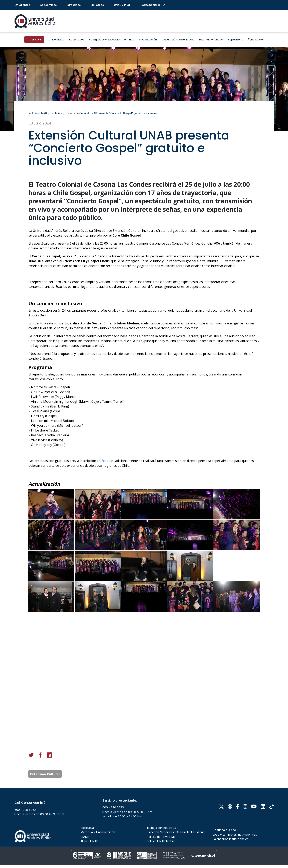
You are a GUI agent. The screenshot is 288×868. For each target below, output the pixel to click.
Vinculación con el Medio (178, 40)
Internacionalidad (211, 40)
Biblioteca (97, 5)
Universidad (56, 40)
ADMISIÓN (34, 39)
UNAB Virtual (122, 5)
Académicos (48, 5)
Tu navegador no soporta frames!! (144, 828)
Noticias (57, 113)
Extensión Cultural (45, 776)
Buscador (256, 40)
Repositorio (236, 40)
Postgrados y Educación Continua (112, 40)
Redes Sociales (152, 5)
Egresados (74, 5)
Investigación (148, 40)
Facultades (77, 40)
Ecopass (107, 464)
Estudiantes (22, 5)
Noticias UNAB (38, 113)
